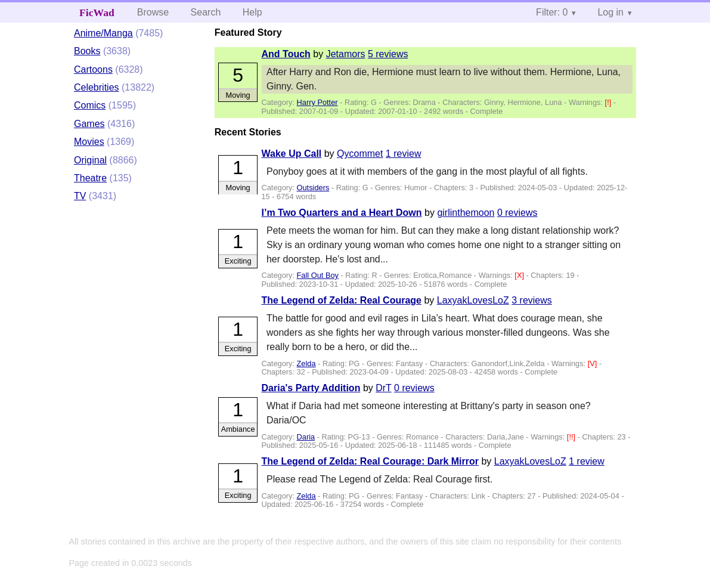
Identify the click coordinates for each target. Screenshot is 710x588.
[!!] (572, 437)
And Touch (286, 54)
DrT (383, 388)
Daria (306, 437)
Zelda (306, 363)
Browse (153, 12)
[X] (520, 275)
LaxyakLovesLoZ (473, 300)
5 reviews (388, 54)
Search (206, 12)
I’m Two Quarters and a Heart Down (342, 213)
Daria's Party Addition (311, 388)
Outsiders (313, 188)
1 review (404, 154)
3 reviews (532, 300)
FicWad (97, 13)
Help (252, 12)
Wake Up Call (292, 154)
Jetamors (346, 54)
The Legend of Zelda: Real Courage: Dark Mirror (370, 461)
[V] (593, 363)
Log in (610, 12)
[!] (609, 102)
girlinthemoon (466, 213)
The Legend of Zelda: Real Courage (342, 300)
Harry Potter (317, 102)
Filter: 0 (552, 12)
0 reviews (517, 213)
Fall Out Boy (318, 275)
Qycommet (360, 154)
